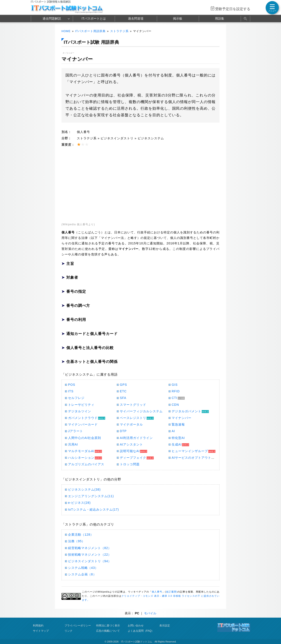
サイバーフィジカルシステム (141, 411)
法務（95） (77, 541)
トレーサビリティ (81, 405)
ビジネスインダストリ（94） (90, 561)
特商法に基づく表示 (108, 626)
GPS (123, 385)
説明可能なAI (130, 451)
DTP (123, 431)
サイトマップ (41, 631)
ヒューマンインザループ (190, 451)
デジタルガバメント (186, 411)
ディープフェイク (133, 458)
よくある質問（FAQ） (141, 631)
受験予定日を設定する (233, 9)
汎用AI (73, 444)
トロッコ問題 (130, 464)
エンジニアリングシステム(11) (91, 496)
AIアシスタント (131, 444)
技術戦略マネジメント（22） (90, 555)
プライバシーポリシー (78, 626)
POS (72, 385)
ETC (123, 391)
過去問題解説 (52, 18)
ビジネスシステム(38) (84, 489)
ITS (71, 391)
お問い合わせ (136, 626)
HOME (66, 31)
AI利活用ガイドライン (136, 438)
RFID (176, 391)
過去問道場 (136, 18)
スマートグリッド (133, 405)
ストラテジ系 (119, 31)
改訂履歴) (172, 592)
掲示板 (178, 18)
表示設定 (165, 626)
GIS (175, 385)
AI (173, 431)
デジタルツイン (80, 411)
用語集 (220, 18)
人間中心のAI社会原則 (85, 438)
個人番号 (157, 592)
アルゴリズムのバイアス (86, 464)
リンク (68, 631)
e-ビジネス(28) (79, 503)
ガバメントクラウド (83, 418)
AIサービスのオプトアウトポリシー (198, 458)
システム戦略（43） (83, 568)
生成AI (177, 444)
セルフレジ (76, 398)
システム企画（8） (82, 574)
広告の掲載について (108, 631)
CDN (175, 405)
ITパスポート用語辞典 (90, 31)
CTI (175, 398)
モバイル (150, 613)
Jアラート (76, 431)
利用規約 (38, 626)
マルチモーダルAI (81, 451)
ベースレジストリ (133, 418)
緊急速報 (178, 424)
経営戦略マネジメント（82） (90, 548)
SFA (123, 398)
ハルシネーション (81, 458)
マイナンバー (182, 418)
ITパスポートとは (94, 18)
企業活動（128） (81, 535)
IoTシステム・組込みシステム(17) (94, 509)
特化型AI (178, 438)
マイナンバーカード (83, 424)
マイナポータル (131, 424)
